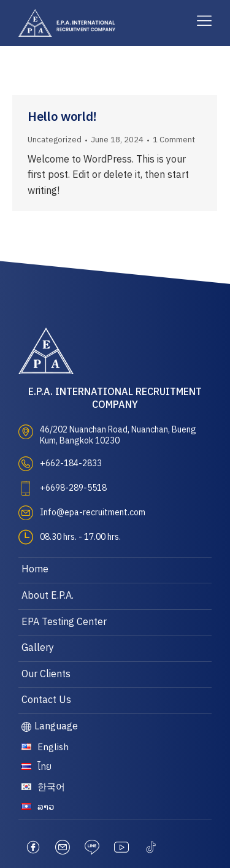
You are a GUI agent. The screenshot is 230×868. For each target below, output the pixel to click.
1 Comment (174, 140)
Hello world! (62, 117)
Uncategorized (55, 140)
